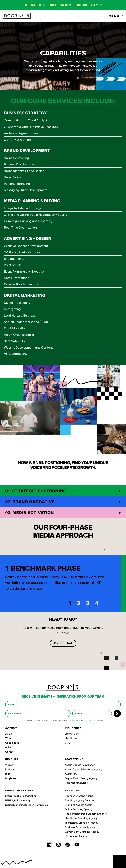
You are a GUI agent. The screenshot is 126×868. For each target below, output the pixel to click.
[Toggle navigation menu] (116, 16)
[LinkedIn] (49, 845)
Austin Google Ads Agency (80, 765)
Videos (9, 765)
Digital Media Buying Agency (81, 778)
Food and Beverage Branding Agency (86, 814)
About (9, 734)
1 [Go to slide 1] (70, 603)
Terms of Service (91, 720)
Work (8, 738)
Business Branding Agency (80, 827)
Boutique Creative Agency (80, 796)
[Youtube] (77, 845)
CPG (68, 743)
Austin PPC (71, 774)
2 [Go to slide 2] (79, 603)
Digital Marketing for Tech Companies (26, 805)
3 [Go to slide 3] (88, 603)
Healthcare (71, 738)
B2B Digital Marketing (18, 800)
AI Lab (9, 747)
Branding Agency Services (80, 800)
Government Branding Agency (82, 832)
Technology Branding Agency (82, 823)
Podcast (10, 769)
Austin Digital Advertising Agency (84, 769)
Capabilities (12, 743)
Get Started (63, 643)
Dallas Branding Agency (79, 809)
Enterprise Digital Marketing (21, 796)
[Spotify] (68, 845)
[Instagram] (58, 845)
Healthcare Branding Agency (81, 818)
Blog (8, 774)
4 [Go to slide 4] (97, 603)
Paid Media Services (76, 783)
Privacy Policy (74, 720)
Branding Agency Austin (79, 805)
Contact (10, 752)
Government (72, 734)
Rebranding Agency (76, 836)
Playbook (11, 778)
